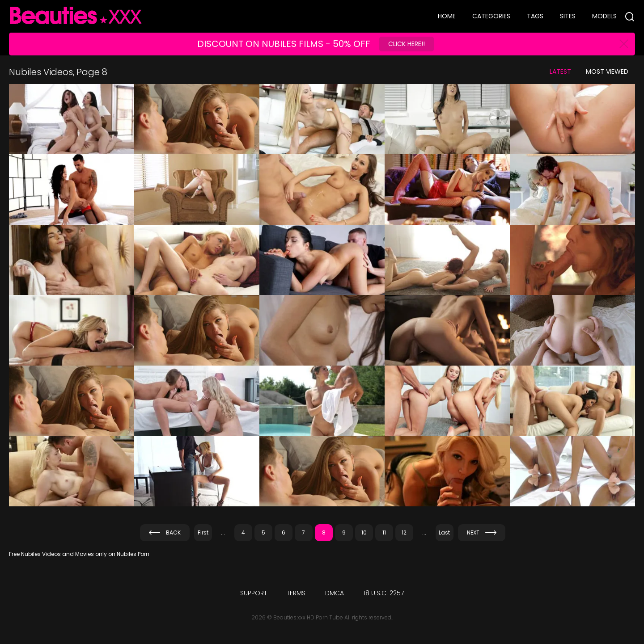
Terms (296, 593)
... (223, 532)
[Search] (630, 17)
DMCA (335, 593)
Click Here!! (407, 44)
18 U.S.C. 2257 (384, 593)
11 (384, 532)
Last (444, 532)
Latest (560, 72)
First (203, 532)
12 (404, 532)
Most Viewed (607, 72)
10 (364, 532)
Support (254, 593)
